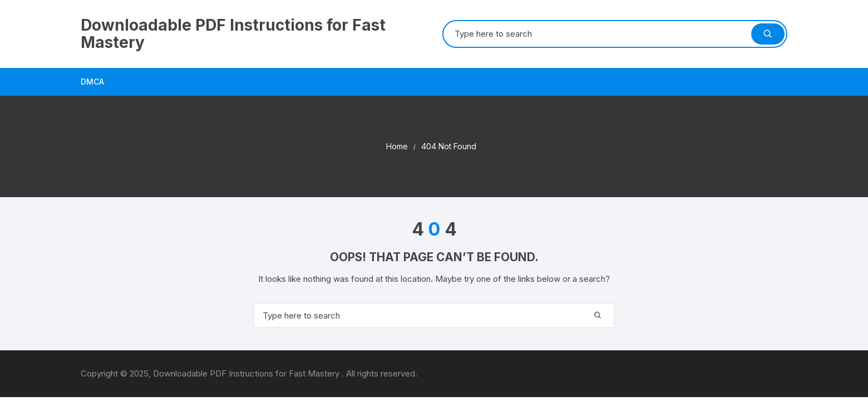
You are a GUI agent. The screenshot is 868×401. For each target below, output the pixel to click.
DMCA (92, 82)
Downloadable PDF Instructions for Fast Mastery (233, 34)
